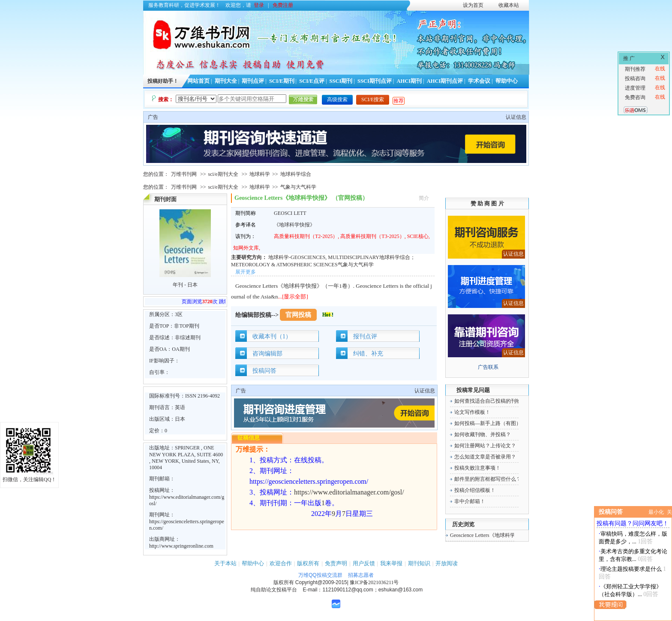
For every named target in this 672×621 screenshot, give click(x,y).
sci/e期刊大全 (223, 174)
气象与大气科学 (298, 187)
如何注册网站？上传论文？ (485, 446)
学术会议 (479, 81)
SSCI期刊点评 (375, 81)
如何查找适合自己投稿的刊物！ (490, 401)
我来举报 (391, 563)
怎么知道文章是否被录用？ (485, 457)
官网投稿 (298, 315)
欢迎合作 (281, 563)
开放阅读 (447, 563)
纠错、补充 (368, 354)
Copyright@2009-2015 (321, 582)
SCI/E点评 (312, 81)
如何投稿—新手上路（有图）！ (490, 423)
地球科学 (260, 174)
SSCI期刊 (341, 81)
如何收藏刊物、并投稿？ (483, 434)
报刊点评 (365, 336)
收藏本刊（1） (272, 336)
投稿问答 (264, 371)
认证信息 (516, 117)
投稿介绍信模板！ (475, 490)
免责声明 (336, 563)
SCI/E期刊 (282, 81)
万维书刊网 (184, 174)
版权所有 (308, 563)
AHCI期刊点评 (445, 81)
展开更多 (246, 272)
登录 (259, 5)
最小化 (656, 512)
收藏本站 (509, 5)
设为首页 (473, 5)
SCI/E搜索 (373, 99)
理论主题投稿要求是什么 (631, 569)
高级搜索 (337, 99)
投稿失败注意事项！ (477, 468)
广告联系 (488, 367)
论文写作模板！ (472, 412)
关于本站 (225, 563)
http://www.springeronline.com (181, 546)
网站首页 (198, 81)
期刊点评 (253, 81)
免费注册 (283, 5)
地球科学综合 (296, 174)
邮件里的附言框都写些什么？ (488, 479)
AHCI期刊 (409, 81)
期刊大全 (226, 81)
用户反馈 (364, 563)
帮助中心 (507, 81)
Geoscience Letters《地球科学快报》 (490, 535)
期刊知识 (419, 563)
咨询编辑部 (267, 354)
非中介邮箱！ (470, 501)
